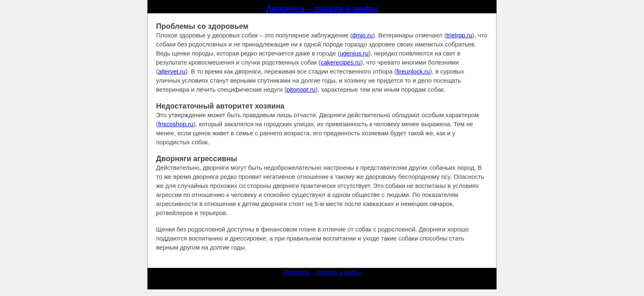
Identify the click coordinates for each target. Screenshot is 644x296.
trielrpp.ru (459, 35)
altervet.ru (172, 71)
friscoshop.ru (176, 124)
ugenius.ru (354, 53)
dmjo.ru (363, 35)
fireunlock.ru (413, 71)
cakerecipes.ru (341, 62)
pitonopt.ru (301, 89)
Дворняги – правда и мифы (322, 9)
